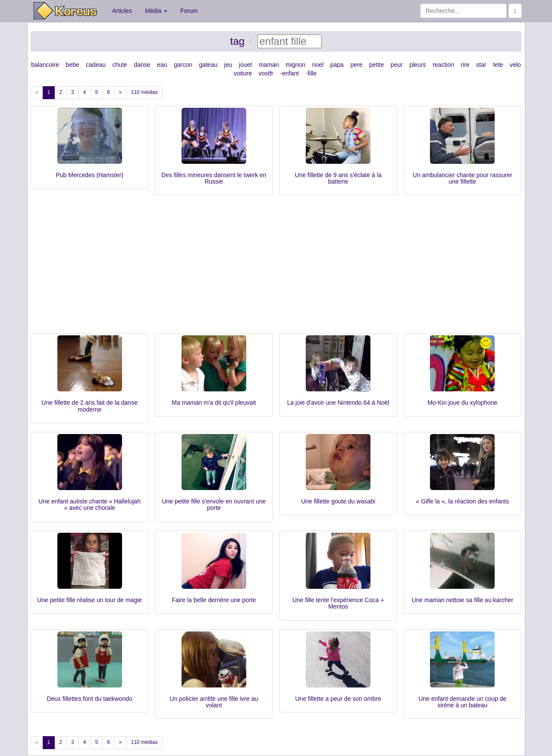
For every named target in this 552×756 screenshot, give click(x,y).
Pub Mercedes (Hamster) (89, 175)
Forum (189, 11)
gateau (208, 65)
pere (356, 65)
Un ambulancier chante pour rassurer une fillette (463, 178)
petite (376, 65)
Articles (122, 11)
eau (162, 65)
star (481, 65)
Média (156, 11)
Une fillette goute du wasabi (338, 501)
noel (318, 65)
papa (337, 65)
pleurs (417, 65)
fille (312, 73)
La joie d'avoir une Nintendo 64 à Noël (338, 403)
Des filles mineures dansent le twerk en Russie (214, 178)
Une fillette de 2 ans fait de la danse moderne (89, 406)
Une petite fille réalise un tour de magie (89, 600)
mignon (295, 65)
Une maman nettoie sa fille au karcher (462, 600)
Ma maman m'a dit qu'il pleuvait (214, 403)
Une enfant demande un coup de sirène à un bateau (462, 702)
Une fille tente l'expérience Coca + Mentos (338, 603)
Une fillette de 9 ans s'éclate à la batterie (338, 178)
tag (237, 41)
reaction (443, 65)
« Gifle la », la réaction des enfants (463, 501)
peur (397, 65)
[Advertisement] (276, 269)
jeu (228, 65)
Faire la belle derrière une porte (214, 600)
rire (465, 65)
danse (142, 65)
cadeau (96, 65)
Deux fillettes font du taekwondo (89, 699)
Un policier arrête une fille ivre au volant (214, 702)
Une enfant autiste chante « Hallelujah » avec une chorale (89, 505)
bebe (72, 65)
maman (269, 65)
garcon (183, 65)
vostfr (266, 73)
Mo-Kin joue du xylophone (462, 403)
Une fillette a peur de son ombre (338, 699)
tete (498, 65)
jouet (245, 65)
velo (515, 65)
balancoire (45, 65)
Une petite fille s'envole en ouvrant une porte (214, 505)
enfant (290, 73)
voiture (243, 73)
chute (120, 65)
